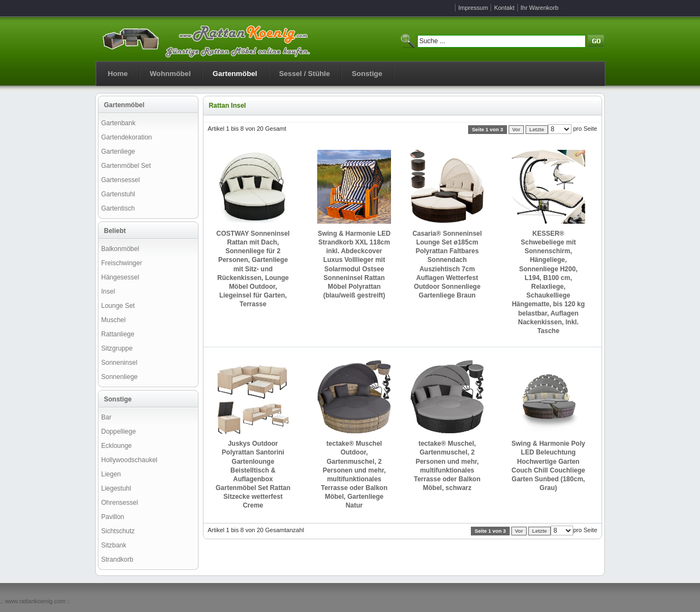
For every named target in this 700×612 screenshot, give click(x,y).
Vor (517, 130)
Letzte (537, 130)
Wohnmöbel (170, 74)
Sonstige (367, 74)
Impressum (473, 8)
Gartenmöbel (235, 74)
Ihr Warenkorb (539, 8)
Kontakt (504, 8)
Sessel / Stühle (304, 74)
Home (118, 74)
